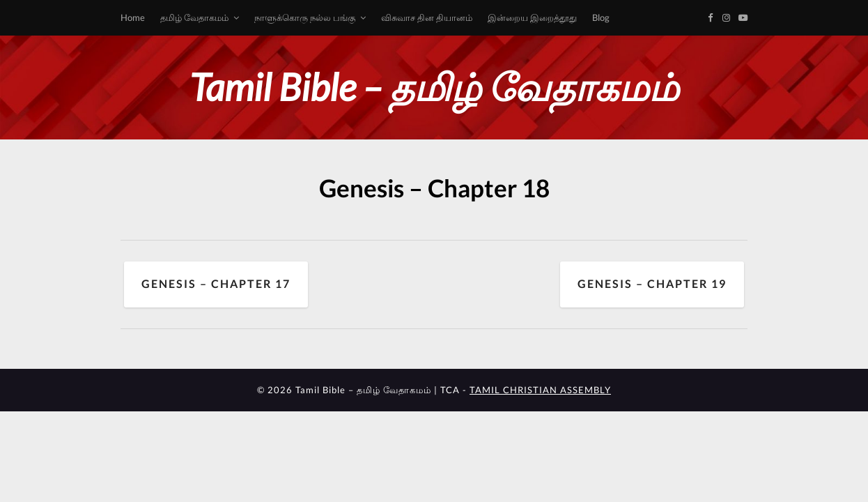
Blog (601, 17)
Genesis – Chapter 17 (216, 284)
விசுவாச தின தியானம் (427, 17)
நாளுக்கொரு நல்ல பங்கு (305, 17)
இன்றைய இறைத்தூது (532, 17)
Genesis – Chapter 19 (652, 284)
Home (133, 17)
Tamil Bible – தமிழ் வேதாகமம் (434, 87)
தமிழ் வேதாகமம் (194, 17)
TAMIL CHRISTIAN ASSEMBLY (540, 390)
